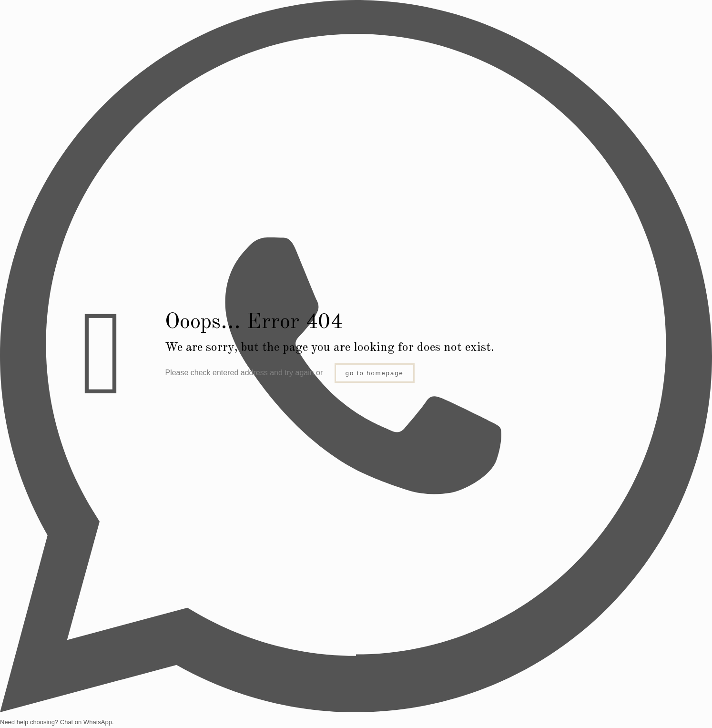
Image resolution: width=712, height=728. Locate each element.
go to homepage (375, 373)
